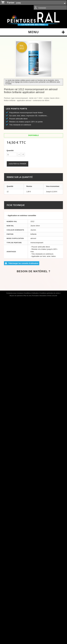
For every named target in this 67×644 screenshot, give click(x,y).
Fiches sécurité (52, 296)
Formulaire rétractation (39, 296)
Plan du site (28, 296)
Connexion (42, 8)
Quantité (10, 150)
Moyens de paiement (16, 296)
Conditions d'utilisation (32, 293)
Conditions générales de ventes (50, 293)
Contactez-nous (11, 293)
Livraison (20, 293)
